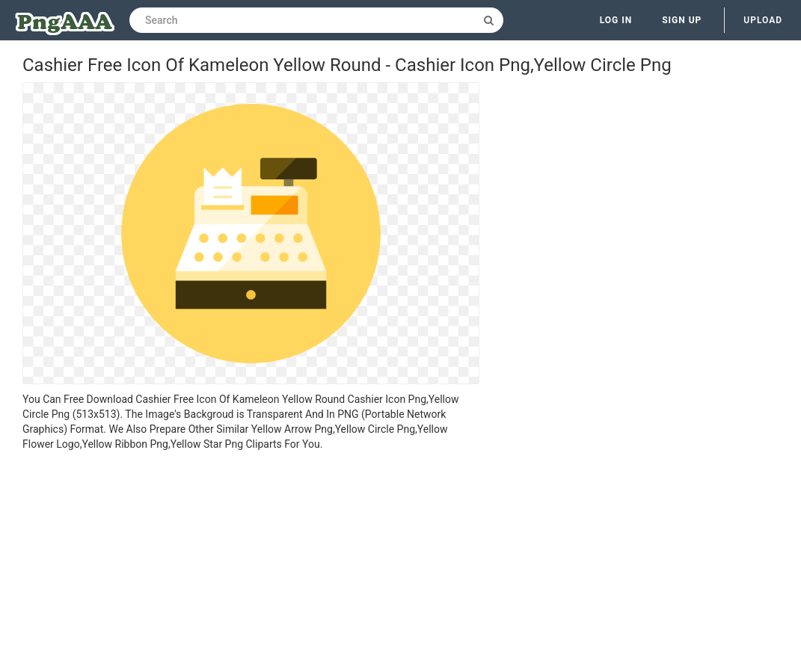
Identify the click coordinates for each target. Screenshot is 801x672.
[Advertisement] (251, 564)
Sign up (682, 20)
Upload (763, 20)
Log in (616, 20)
